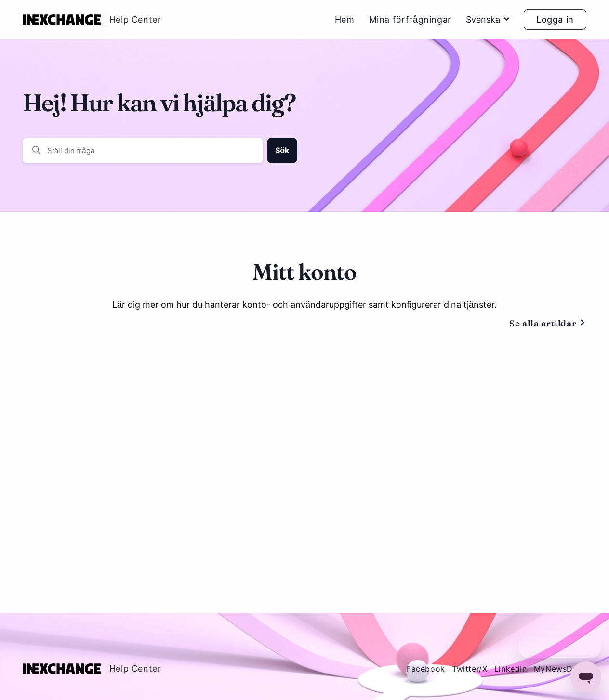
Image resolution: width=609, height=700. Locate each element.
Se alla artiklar (548, 324)
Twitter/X (470, 669)
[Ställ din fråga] (143, 150)
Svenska (488, 19)
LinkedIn (511, 669)
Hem (345, 20)
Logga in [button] (555, 19)
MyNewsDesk (560, 669)
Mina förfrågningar (410, 20)
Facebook (426, 669)
